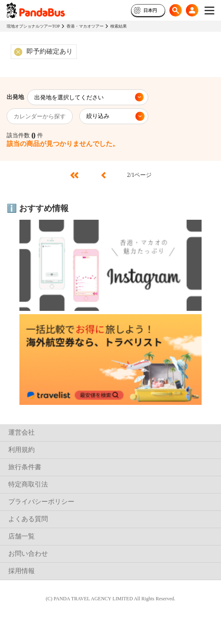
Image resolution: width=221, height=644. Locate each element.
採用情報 (21, 571)
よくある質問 (28, 519)
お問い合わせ (28, 554)
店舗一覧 (21, 536)
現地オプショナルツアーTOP (33, 26)
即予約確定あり (50, 51)
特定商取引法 (28, 484)
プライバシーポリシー (41, 502)
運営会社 (21, 432)
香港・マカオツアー (85, 26)
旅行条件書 (25, 467)
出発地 (15, 97)
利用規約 (21, 450)
